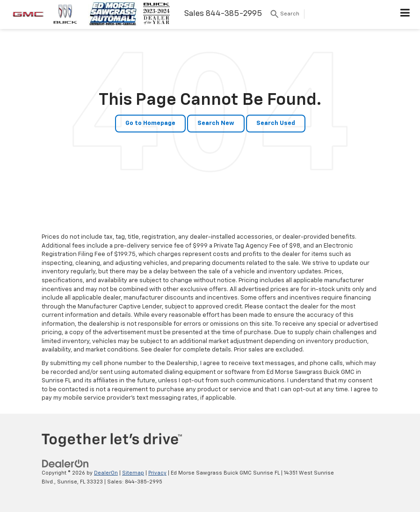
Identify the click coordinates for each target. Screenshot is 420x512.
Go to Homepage (150, 123)
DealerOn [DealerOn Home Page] (106, 473)
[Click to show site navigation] (405, 15)
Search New (216, 123)
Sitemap (133, 473)
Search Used (276, 123)
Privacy (157, 473)
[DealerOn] (65, 464)
